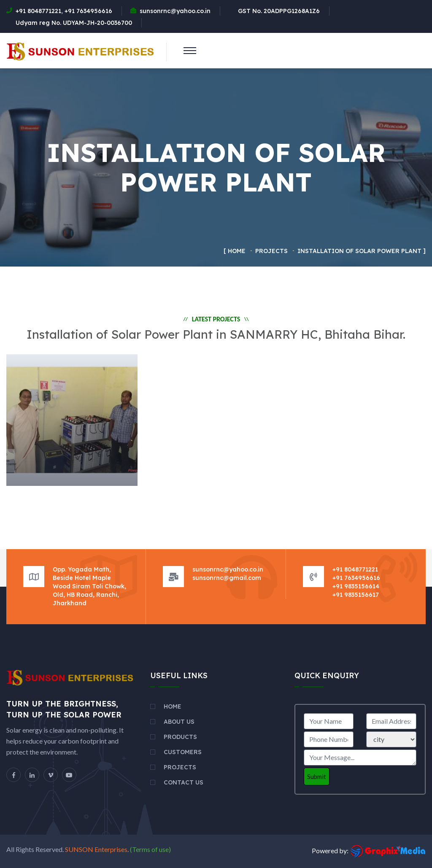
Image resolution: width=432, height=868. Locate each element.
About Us (179, 722)
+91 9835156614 (356, 586)
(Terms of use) (150, 849)
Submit (317, 776)
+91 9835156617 (356, 595)
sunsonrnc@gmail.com (227, 578)
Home (237, 251)
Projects (180, 767)
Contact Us (184, 782)
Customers (183, 752)
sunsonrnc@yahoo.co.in (175, 11)
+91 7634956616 (88, 11)
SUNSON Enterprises (96, 849)
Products (180, 737)
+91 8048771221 (38, 11)
